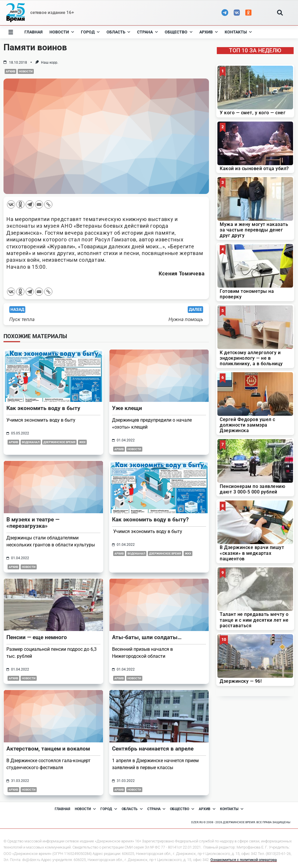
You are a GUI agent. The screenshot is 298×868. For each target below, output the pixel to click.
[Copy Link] (48, 204)
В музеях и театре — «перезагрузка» (33, 523)
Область (118, 32)
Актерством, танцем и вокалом (48, 749)
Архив (209, 32)
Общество (179, 32)
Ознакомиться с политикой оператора (244, 860)
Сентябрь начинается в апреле (153, 749)
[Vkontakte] (11, 204)
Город (90, 32)
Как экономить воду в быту (43, 408)
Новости (62, 32)
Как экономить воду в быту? (150, 519)
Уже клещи (127, 408)
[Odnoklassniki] (20, 204)
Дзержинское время (59, 442)
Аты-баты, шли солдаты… (147, 637)
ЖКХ (82, 442)
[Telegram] (30, 204)
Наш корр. (50, 63)
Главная (33, 32)
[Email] (39, 204)
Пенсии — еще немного (37, 637)
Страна (147, 32)
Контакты (238, 32)
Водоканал (31, 442)
